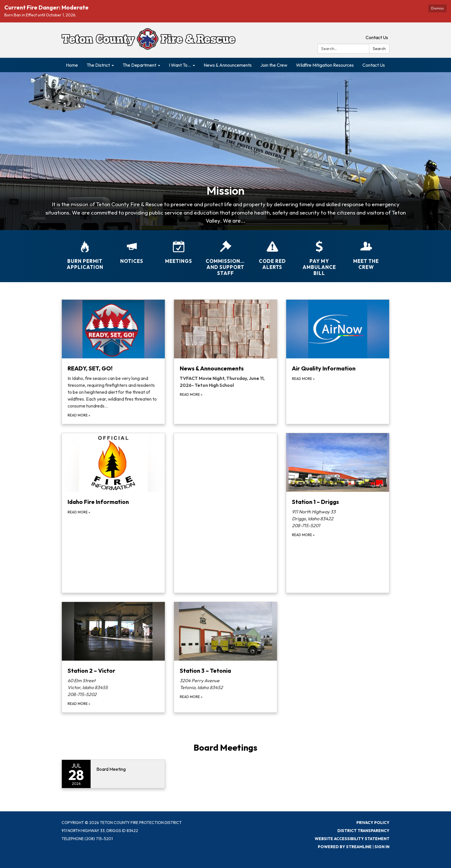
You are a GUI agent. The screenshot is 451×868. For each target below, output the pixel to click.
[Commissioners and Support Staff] (226, 255)
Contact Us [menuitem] (374, 65)
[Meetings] (179, 248)
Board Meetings (225, 747)
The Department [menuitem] (139, 65)
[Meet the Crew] (366, 252)
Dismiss (437, 8)
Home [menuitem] (72, 65)
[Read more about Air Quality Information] (338, 362)
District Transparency (363, 831)
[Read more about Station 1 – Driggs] (338, 513)
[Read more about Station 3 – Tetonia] (225, 657)
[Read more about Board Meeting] (113, 774)
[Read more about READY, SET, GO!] (113, 362)
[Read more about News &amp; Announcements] (225, 362)
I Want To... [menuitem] (180, 65)
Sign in (382, 847)
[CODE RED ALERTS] (272, 252)
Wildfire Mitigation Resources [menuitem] (325, 65)
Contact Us (377, 37)
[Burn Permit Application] (85, 252)
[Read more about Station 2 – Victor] (113, 657)
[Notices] (132, 248)
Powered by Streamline (345, 847)
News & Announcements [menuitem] (228, 65)
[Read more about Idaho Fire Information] (113, 513)
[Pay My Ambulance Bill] (319, 255)
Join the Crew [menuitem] (274, 65)
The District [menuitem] (98, 65)
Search (379, 49)
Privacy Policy (373, 823)
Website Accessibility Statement (352, 839)
